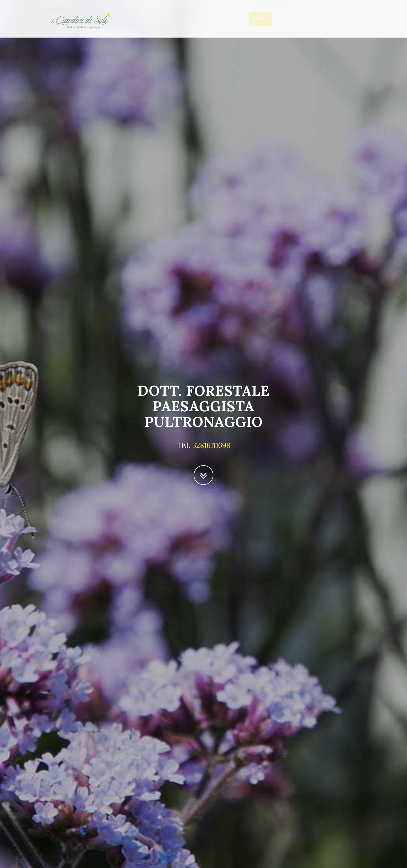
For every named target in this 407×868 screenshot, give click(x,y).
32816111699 (211, 445)
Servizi (320, 24)
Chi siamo (289, 24)
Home (260, 24)
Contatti (349, 24)
